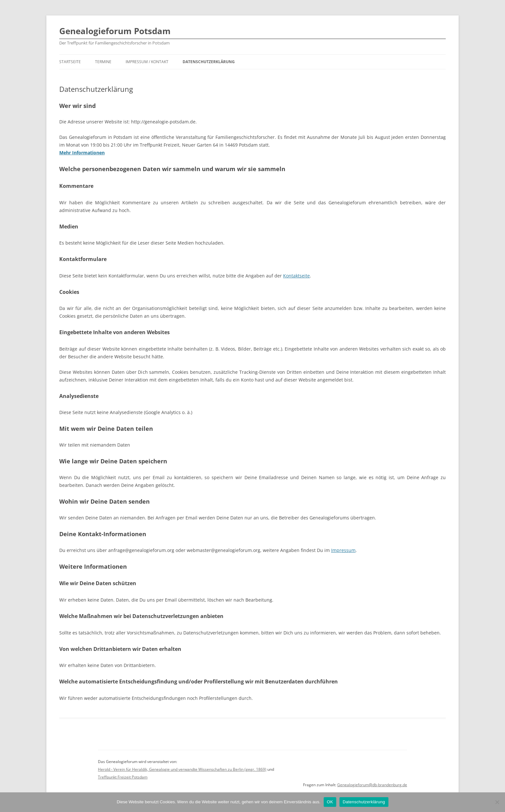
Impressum (343, 550)
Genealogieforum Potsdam (115, 31)
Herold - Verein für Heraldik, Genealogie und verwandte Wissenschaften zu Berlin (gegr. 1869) (182, 769)
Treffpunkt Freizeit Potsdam (123, 777)
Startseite (70, 62)
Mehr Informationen (82, 153)
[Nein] (497, 802)
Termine (103, 62)
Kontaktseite (296, 276)
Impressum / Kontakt (147, 62)
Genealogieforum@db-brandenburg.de (372, 785)
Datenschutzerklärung (209, 62)
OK (330, 802)
